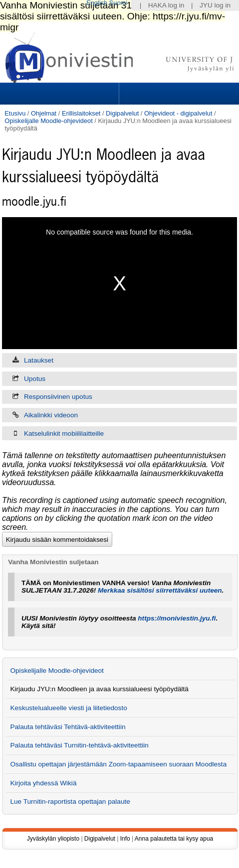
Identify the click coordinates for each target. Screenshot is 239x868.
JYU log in (215, 5)
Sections (60, 94)
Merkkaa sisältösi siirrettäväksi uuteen (160, 590)
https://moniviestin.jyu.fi (177, 618)
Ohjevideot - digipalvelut (178, 113)
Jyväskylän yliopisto (53, 839)
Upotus (35, 379)
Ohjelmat (44, 113)
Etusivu (15, 113)
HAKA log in (166, 5)
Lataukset (39, 360)
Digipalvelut (122, 113)
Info (125, 839)
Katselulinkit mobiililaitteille (64, 434)
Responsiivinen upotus (58, 397)
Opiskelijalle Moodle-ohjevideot (48, 121)
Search (178, 94)
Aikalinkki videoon (51, 415)
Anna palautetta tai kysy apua (174, 839)
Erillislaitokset (81, 113)
